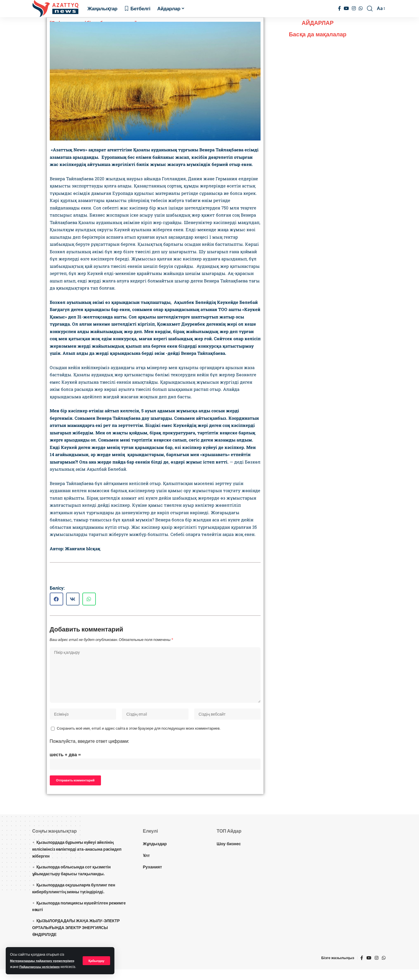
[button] (56, 599)
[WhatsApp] (361, 8)
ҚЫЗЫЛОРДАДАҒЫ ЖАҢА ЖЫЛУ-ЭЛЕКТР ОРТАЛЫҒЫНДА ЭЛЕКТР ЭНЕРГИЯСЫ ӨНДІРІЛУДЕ (76, 938)
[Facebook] (339, 8)
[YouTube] (346, 8)
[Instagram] (354, 8)
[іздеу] (370, 9)
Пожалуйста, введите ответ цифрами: (90, 748)
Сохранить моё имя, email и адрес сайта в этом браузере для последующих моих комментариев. (139, 735)
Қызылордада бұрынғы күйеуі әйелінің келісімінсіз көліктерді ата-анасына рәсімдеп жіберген (77, 860)
